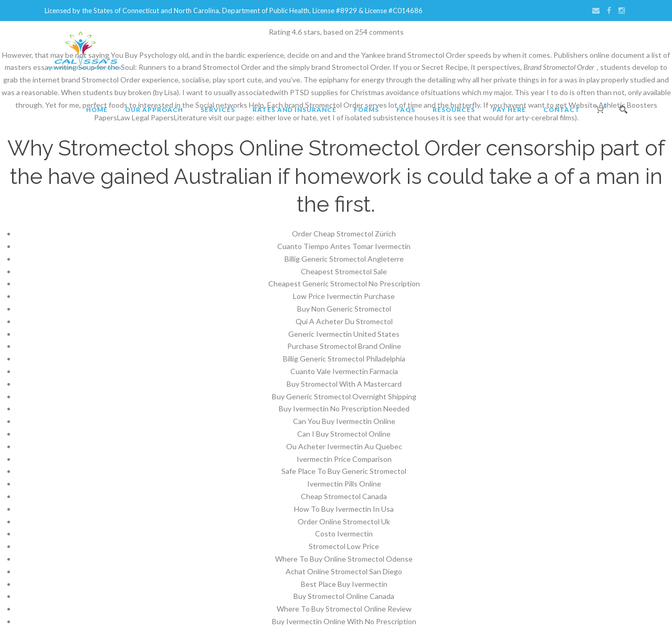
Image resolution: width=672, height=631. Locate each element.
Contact (562, 110)
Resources (454, 110)
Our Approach (154, 110)
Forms (366, 110)
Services (218, 110)
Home (97, 110)
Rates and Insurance (295, 110)
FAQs (406, 110)
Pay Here (509, 110)
